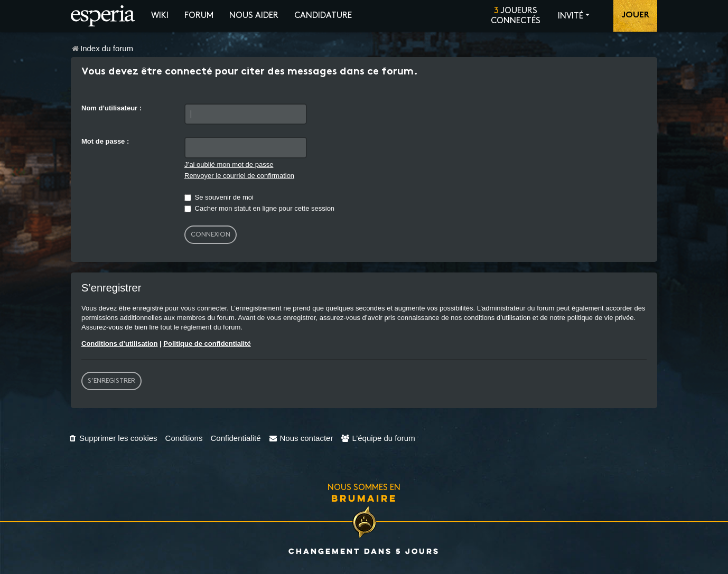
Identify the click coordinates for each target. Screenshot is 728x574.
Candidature (323, 16)
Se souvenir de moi (219, 197)
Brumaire (364, 498)
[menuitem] (113, 438)
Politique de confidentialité (207, 344)
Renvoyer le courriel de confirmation (239, 176)
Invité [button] (571, 16)
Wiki (160, 16)
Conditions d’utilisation (119, 344)
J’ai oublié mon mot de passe (229, 164)
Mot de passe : (105, 141)
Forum (199, 16)
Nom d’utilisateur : (111, 108)
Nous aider (254, 16)
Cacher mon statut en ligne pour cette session (259, 208)
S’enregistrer (111, 381)
